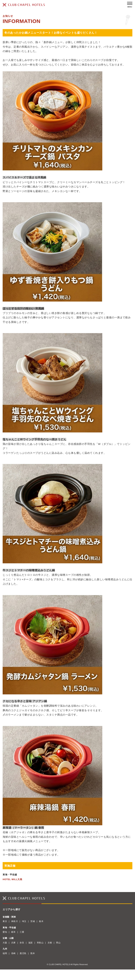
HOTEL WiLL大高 (12, 879)
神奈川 (15, 921)
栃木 (41, 921)
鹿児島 (23, 953)
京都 (50, 943)
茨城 (33, 921)
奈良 (22, 943)
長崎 (13, 953)
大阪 (5, 943)
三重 (22, 932)
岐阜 (13, 932)
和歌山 (40, 943)
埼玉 (24, 921)
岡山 (58, 943)
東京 (5, 921)
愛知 (5, 932)
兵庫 (13, 943)
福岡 (5, 953)
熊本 (33, 953)
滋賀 (30, 943)
